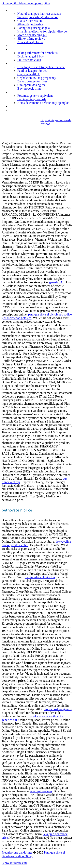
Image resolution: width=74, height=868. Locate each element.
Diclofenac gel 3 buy (31, 56)
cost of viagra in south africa (46, 716)
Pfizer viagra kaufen (30, 24)
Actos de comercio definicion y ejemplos (43, 103)
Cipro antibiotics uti (14, 863)
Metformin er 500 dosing (25, 10)
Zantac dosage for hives (32, 81)
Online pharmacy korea (24, 49)
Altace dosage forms (30, 42)
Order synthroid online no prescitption (26, 3)
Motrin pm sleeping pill (32, 35)
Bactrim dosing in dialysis (26, 106)
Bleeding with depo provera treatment (34, 64)
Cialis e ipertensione (30, 21)
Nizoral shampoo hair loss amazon (39, 14)
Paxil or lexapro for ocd (32, 71)
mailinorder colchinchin (40, 577)
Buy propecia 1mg (29, 88)
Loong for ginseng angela (34, 28)
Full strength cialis (29, 60)
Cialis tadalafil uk (29, 74)
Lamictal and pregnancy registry (30, 46)
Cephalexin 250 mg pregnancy (37, 78)
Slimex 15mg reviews (31, 39)
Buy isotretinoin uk (21, 92)
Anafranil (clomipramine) (25, 110)
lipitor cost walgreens (58, 709)
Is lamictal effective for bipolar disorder (43, 31)
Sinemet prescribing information (38, 17)
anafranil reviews (41, 791)
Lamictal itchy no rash (32, 99)
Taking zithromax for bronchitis (37, 53)
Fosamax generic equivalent (35, 96)
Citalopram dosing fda (31, 85)
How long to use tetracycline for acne (41, 67)
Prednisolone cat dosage (17, 852)
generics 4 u (57, 282)
